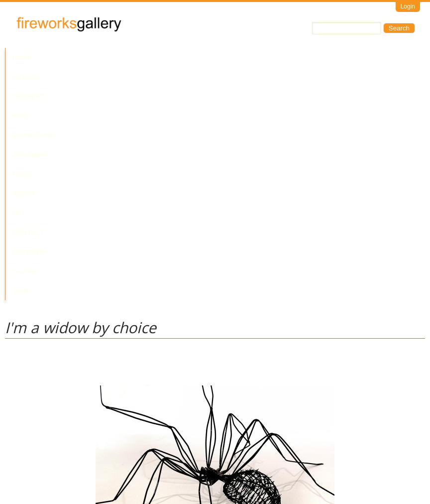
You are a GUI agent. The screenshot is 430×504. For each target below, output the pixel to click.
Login (408, 6)
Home (22, 58)
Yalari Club (34, 77)
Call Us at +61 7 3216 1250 (107, 461)
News (246, 58)
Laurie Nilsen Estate (34, 395)
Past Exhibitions (151, 58)
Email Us (18, 461)
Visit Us (45, 461)
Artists (56, 58)
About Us (283, 58)
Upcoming (209, 58)
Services (367, 58)
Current (96, 58)
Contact (325, 58)
